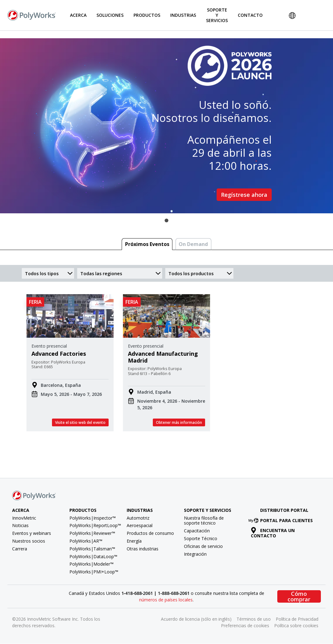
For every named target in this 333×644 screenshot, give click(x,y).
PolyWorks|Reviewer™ (92, 533)
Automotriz (138, 518)
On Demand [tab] (193, 244)
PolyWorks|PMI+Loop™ (94, 572)
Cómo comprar (299, 596)
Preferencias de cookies (245, 625)
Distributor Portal (284, 510)
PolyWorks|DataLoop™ (93, 556)
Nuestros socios (29, 541)
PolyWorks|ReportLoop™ (95, 525)
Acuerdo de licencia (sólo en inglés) (196, 619)
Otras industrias (143, 549)
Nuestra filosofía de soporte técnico (204, 521)
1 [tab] (166, 220)
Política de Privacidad (297, 619)
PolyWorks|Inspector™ (93, 518)
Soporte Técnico (201, 538)
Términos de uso (254, 619)
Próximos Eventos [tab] (147, 244)
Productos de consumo (150, 533)
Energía (134, 541)
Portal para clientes (282, 520)
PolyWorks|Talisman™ (92, 549)
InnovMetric (24, 518)
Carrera (20, 549)
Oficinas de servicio (203, 546)
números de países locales (166, 600)
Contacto (250, 15)
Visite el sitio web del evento (80, 422)
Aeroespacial (140, 525)
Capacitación (197, 531)
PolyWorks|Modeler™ (91, 564)
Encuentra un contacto (273, 533)
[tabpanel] (166, 126)
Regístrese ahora (244, 195)
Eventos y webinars (32, 533)
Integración (195, 554)
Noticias (20, 525)
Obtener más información (179, 422)
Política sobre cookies (296, 625)
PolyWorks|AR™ (86, 541)
